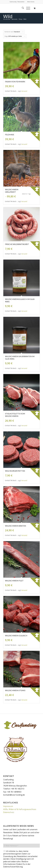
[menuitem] (17, 2)
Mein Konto (31, 2)
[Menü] (27, 8)
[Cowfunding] (18, 8)
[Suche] (22, 8)
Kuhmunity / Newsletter (17, 2)
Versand (24, 91)
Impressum (8, 806)
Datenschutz (9, 812)
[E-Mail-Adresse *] (21, 846)
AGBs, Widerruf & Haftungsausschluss (20, 809)
